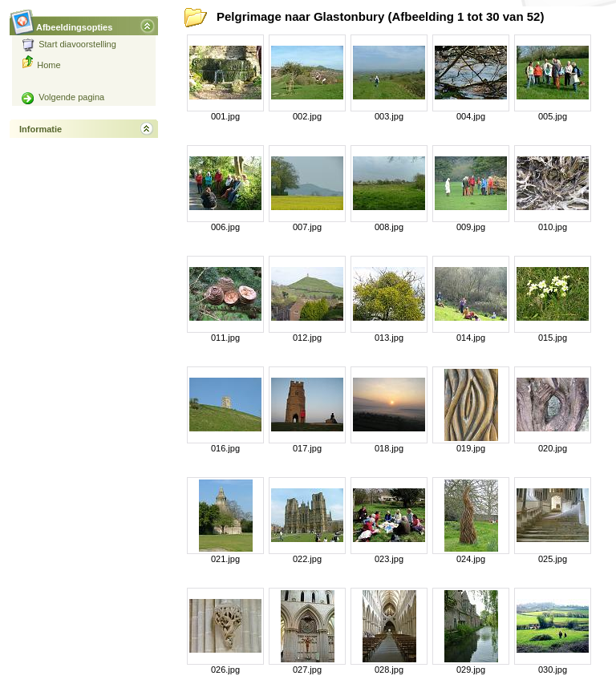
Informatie (41, 129)
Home (49, 65)
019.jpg (471, 448)
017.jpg (307, 448)
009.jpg (471, 227)
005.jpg (553, 116)
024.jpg (471, 559)
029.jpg (471, 670)
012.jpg (307, 338)
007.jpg (307, 227)
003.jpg (389, 116)
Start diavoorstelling (69, 44)
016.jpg (225, 448)
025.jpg (553, 559)
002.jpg (307, 116)
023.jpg (389, 559)
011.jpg (225, 338)
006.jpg (225, 227)
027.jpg (307, 670)
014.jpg (471, 338)
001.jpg (225, 116)
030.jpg (553, 670)
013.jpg (389, 338)
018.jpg (389, 448)
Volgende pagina (63, 97)
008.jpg (389, 227)
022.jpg (307, 559)
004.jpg (471, 116)
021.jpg (225, 559)
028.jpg (389, 670)
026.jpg (225, 670)
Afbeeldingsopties (75, 23)
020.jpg (553, 448)
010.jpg (553, 227)
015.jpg (553, 338)
